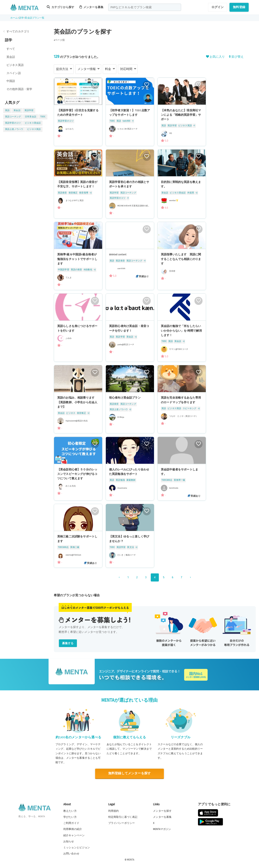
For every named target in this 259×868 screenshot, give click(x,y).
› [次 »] (190, 577)
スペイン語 (14, 73)
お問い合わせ (71, 854)
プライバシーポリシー (122, 823)
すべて (11, 49)
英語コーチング (13, 117)
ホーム (14, 18)
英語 (7, 110)
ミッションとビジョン (77, 848)
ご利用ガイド (71, 823)
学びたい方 (70, 817)
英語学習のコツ (13, 123)
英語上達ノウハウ (14, 129)
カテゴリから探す (61, 7)
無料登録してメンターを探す (129, 773)
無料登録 (239, 7)
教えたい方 (70, 811)
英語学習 (29, 110)
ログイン (218, 7)
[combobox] (145, 7)
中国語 (11, 81)
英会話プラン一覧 (34, 18)
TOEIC (43, 117)
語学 (21, 18)
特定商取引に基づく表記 (123, 817)
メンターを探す (162, 811)
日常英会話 (31, 117)
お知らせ (69, 841)
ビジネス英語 (15, 65)
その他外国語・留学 (19, 89)
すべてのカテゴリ (18, 31)
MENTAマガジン (162, 829)
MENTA (131, 860)
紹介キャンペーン (74, 835)
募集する (68, 643)
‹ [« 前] (119, 577)
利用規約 (114, 811)
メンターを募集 (91, 7)
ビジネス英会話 (33, 123)
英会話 (11, 57)
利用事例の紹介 (73, 829)
